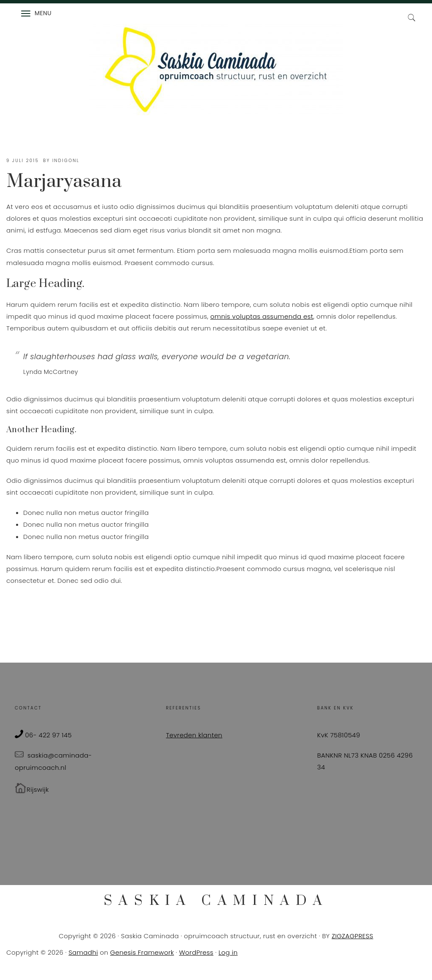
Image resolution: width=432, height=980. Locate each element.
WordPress (196, 952)
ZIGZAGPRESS (352, 936)
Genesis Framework (142, 952)
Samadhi (83, 952)
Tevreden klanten (194, 735)
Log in (228, 952)
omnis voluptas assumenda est (262, 316)
